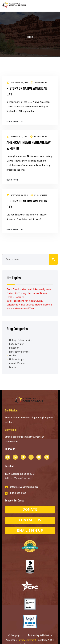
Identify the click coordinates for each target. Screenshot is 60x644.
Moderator (43, 83)
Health (12, 356)
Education (14, 348)
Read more (12, 121)
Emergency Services (19, 352)
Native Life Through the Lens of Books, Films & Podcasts (27, 295)
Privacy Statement (27, 640)
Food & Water (16, 344)
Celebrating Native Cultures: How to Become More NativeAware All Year (29, 307)
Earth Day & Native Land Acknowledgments (29, 289)
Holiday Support (17, 360)
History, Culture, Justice (21, 340)
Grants (12, 367)
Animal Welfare (17, 363)
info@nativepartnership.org (24, 487)
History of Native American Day (27, 92)
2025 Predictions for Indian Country (25, 301)
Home (30, 37)
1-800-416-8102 (18, 493)
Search (53, 259)
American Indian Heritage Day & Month (29, 146)
